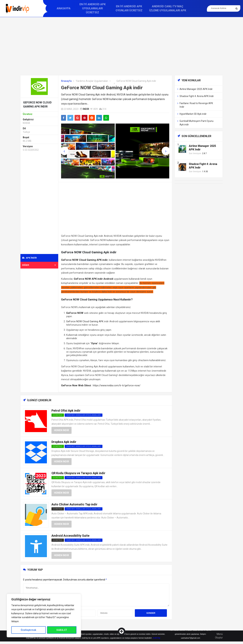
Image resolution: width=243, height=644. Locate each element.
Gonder (151, 613)
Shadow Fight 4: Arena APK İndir (197, 96)
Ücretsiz (58, 509)
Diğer (39, 265)
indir (86, 109)
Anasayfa (64, 8)
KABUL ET (62, 630)
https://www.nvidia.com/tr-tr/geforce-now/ (117, 385)
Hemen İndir (62, 430)
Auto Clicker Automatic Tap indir (74, 504)
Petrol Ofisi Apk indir (66, 411)
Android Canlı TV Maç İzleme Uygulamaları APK (168, 8)
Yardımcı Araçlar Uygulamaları (92, 81)
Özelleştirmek (28, 630)
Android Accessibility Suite (70, 536)
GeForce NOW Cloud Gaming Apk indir (102, 88)
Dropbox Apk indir (64, 442)
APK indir (29, 258)
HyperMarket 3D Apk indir (193, 114)
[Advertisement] (122, 46)
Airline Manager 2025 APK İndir (196, 89)
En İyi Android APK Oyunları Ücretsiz (129, 8)
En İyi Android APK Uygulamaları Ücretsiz (93, 8)
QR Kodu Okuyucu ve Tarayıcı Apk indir (78, 473)
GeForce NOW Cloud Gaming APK (85, 321)
